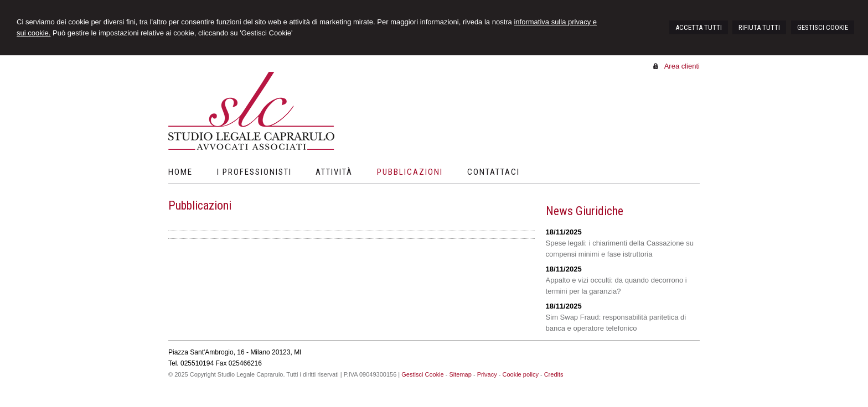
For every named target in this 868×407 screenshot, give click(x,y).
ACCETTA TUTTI (699, 27)
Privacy (487, 374)
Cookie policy (520, 374)
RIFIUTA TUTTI (759, 27)
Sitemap (460, 374)
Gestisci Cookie (422, 374)
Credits (554, 374)
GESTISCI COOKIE (823, 27)
